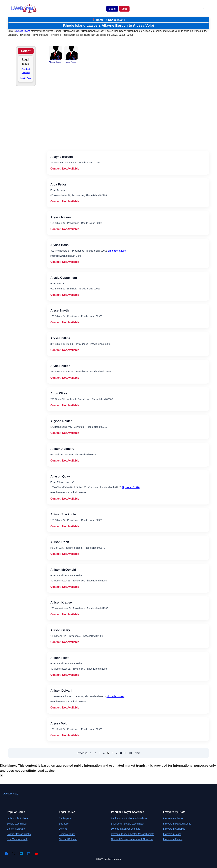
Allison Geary (60, 630)
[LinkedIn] (29, 854)
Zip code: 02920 (131, 487)
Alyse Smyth (60, 311)
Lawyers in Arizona (173, 818)
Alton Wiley (59, 393)
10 (130, 753)
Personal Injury (67, 834)
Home (100, 20)
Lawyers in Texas (172, 834)
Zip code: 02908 (117, 251)
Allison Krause (61, 603)
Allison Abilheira (62, 449)
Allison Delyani (61, 691)
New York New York (17, 839)
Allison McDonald (63, 570)
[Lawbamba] (24, 12)
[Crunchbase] (21, 854)
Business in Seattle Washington (128, 824)
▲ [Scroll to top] (1, 776)
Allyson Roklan (61, 421)
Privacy (14, 794)
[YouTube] (36, 854)
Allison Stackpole (63, 514)
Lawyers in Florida (173, 839)
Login (112, 9)
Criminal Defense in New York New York (132, 839)
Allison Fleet (59, 658)
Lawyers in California (174, 829)
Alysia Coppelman (64, 278)
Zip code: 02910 (115, 696)
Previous (82, 753)
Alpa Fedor (58, 184)
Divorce (63, 829)
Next (137, 753)
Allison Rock (60, 542)
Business (64, 824)
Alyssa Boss (59, 245)
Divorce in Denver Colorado (126, 829)
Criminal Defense (26, 71)
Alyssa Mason (61, 217)
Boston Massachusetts (19, 834)
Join (124, 9)
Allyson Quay (60, 476)
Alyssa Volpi (59, 723)
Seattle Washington (17, 824)
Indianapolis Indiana (17, 818)
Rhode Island (117, 20)
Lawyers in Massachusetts (177, 824)
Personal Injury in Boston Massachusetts (132, 834)
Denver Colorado (16, 829)
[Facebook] (6, 854)
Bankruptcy (65, 818)
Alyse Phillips (60, 338)
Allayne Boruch (62, 157)
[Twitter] (14, 854)
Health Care (26, 78)
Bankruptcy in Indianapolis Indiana (129, 818)
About (7, 794)
